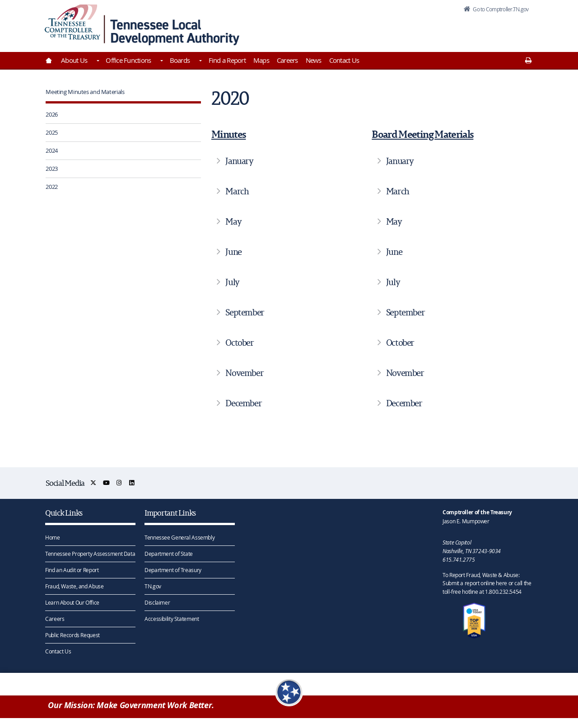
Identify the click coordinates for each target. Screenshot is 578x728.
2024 (52, 150)
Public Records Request (72, 634)
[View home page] (72, 24)
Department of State (169, 553)
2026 (52, 114)
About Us (74, 60)
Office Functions (128, 60)
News (314, 60)
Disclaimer (157, 602)
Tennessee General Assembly (179, 537)
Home (53, 537)
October (239, 343)
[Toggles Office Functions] (161, 61)
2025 (52, 132)
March (237, 191)
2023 (52, 169)
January (239, 161)
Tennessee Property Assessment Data (90, 553)
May (233, 221)
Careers (287, 60)
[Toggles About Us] (97, 61)
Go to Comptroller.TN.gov (496, 11)
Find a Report (227, 60)
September (245, 312)
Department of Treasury (173, 569)
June (233, 252)
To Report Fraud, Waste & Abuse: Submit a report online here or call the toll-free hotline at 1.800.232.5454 (487, 583)
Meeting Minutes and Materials (85, 92)
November (244, 373)
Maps (261, 60)
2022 (52, 187)
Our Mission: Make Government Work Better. (131, 706)
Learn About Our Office (72, 602)
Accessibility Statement (172, 618)
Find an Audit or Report (72, 569)
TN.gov (153, 586)
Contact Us (344, 60)
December (243, 403)
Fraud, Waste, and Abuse (74, 586)
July (232, 282)
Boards (180, 60)
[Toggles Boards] (200, 61)
